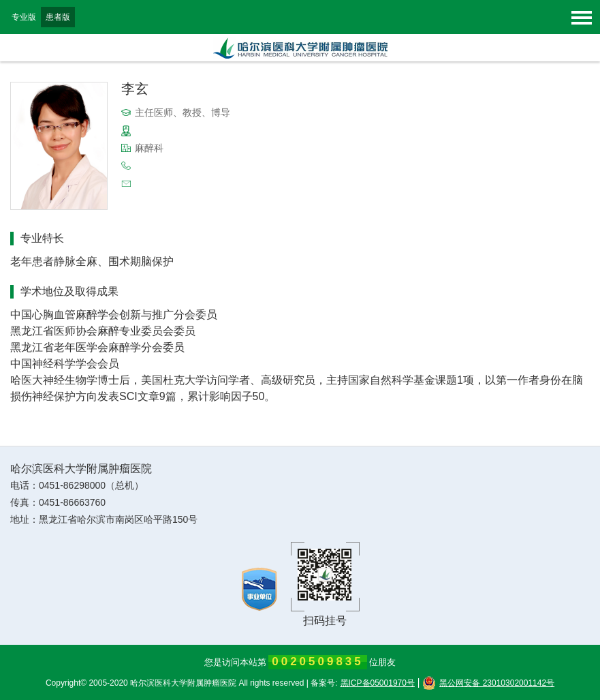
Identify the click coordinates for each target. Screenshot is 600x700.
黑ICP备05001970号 (378, 683)
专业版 (24, 17)
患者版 (58, 17)
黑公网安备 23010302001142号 (488, 683)
